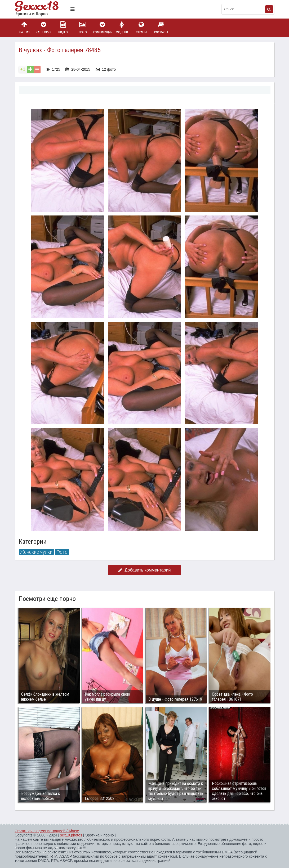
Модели (122, 28)
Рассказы (161, 28)
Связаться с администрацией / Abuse (47, 831)
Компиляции (102, 28)
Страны (141, 28)
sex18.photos (71, 835)
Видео (63, 28)
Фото (83, 28)
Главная (24, 28)
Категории (43, 28)
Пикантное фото (41, 9)
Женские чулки (36, 552)
